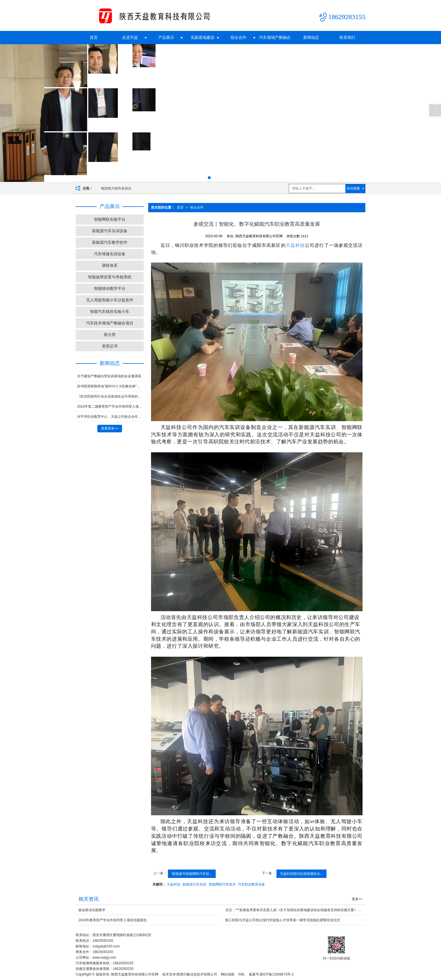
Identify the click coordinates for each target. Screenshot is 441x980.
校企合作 (238, 37)
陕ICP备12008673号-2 (277, 974)
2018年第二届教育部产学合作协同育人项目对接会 (110, 407)
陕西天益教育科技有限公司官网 (135, 974)
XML (242, 974)
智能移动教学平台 (110, 288)
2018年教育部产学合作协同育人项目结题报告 (113, 920)
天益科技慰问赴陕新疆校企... (301, 874)
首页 (94, 37)
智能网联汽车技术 (222, 884)
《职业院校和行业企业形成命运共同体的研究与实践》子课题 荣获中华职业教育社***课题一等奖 (110, 396)
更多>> (357, 899)
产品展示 (166, 37)
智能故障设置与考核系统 (110, 277)
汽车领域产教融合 (275, 37)
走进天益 (130, 37)
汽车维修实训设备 (110, 254)
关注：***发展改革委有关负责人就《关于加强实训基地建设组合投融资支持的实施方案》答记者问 (295, 910)
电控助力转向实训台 (116, 188)
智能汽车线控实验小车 (110, 311)
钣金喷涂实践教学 (92, 910)
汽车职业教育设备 (251, 884)
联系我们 (347, 37)
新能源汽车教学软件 (110, 242)
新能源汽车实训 (194, 884)
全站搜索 (353, 188)
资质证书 (110, 346)
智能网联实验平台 (110, 219)
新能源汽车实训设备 (110, 231)
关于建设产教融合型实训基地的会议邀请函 (109, 376)
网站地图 (228, 974)
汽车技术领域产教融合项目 (110, 323)
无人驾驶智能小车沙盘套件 (110, 300)
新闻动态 (311, 37)
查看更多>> (110, 428)
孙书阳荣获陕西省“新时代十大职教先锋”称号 (110, 386)
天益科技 (295, 245)
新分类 (110, 335)
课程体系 (110, 265)
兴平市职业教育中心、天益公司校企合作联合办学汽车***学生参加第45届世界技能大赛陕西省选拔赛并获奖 (110, 417)
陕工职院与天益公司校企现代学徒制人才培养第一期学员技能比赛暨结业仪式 (283, 920)
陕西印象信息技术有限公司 (197, 974)
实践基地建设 (202, 37)
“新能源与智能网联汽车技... (192, 874)
